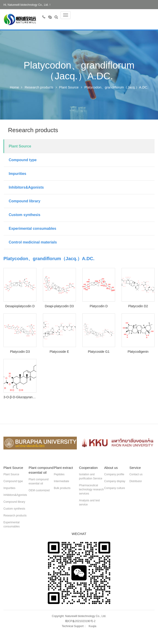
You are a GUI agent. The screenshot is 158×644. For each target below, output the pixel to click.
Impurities (17, 174)
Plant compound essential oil (39, 482)
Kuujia (93, 626)
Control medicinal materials (33, 242)
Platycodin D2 (138, 306)
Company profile (114, 475)
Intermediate (62, 481)
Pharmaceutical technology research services (91, 490)
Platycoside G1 (99, 352)
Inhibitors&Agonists (26, 188)
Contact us (136, 475)
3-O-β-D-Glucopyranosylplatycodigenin (20, 397)
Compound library (25, 201)
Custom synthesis (25, 215)
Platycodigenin (138, 352)
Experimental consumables (32, 229)
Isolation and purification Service (90, 477)
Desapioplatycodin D (20, 306)
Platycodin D (99, 306)
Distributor (136, 481)
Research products (39, 87)
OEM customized (39, 491)
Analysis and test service (89, 503)
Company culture (115, 488)
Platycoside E (59, 352)
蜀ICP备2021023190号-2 (80, 621)
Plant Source (69, 87)
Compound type (23, 160)
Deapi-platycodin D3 (59, 306)
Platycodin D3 (20, 352)
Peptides (59, 475)
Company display (115, 481)
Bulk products (62, 488)
